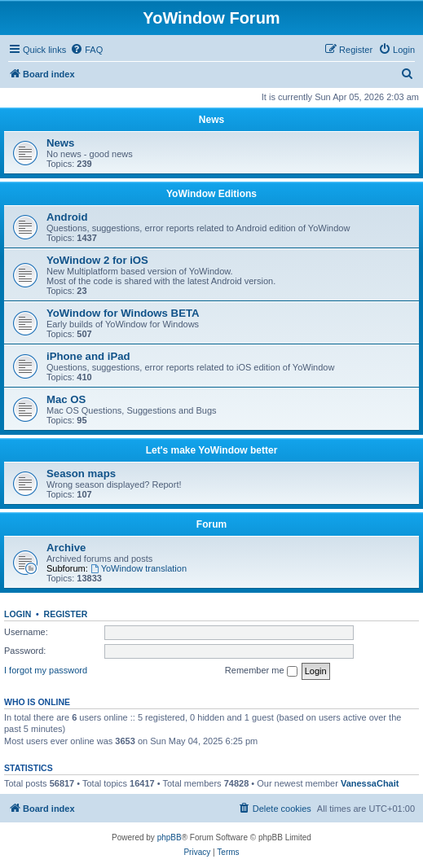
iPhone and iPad (88, 356)
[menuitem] (86, 50)
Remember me (261, 671)
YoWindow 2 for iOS (97, 260)
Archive (66, 548)
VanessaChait (370, 783)
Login (18, 614)
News (211, 120)
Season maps (81, 473)
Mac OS (66, 399)
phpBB (170, 837)
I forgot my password (46, 670)
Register (66, 614)
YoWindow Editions (211, 194)
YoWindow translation (139, 568)
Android (67, 217)
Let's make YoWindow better (212, 450)
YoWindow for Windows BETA (123, 313)
